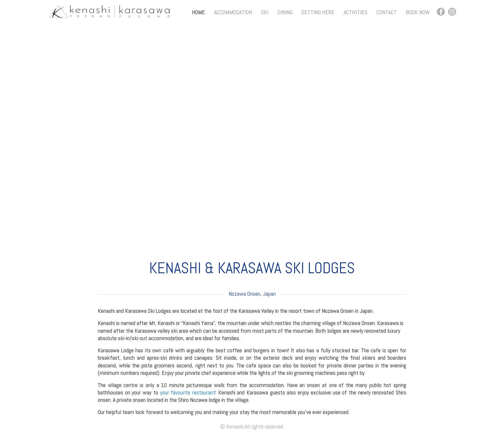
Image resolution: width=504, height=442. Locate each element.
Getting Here (318, 12)
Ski (265, 12)
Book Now (418, 12)
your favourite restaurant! (188, 392)
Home (198, 12)
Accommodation (233, 12)
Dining (285, 12)
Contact (387, 12)
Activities (355, 12)
